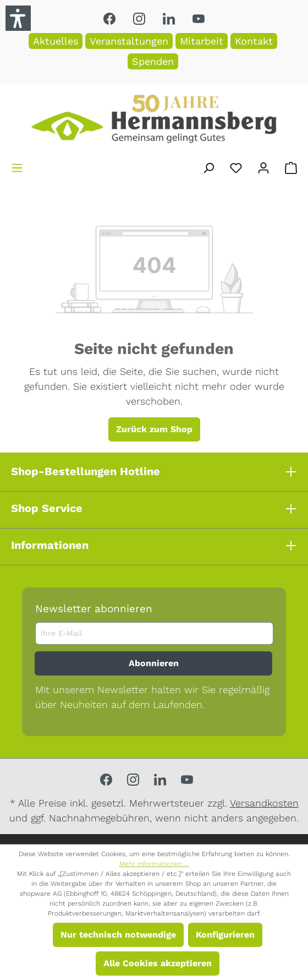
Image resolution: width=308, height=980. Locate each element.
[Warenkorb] (291, 166)
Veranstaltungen (129, 41)
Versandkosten (264, 803)
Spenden (153, 61)
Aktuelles (56, 41)
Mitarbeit (202, 41)
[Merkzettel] (236, 166)
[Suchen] (208, 166)
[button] (18, 18)
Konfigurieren (225, 935)
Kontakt (254, 41)
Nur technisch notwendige (118, 935)
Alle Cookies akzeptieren (158, 963)
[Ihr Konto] (263, 166)
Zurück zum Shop (154, 429)
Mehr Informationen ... (154, 864)
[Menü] (17, 166)
